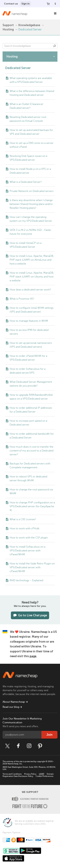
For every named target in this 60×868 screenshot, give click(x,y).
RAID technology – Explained (26, 580)
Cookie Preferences (44, 776)
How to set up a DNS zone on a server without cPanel (32, 145)
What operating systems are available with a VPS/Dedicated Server (31, 80)
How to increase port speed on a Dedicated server (28, 423)
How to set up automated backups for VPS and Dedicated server (31, 132)
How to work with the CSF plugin (29, 538)
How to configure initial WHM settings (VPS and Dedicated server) (32, 310)
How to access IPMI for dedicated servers (29, 332)
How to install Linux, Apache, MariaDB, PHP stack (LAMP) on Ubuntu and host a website (32, 277)
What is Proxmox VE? (22, 299)
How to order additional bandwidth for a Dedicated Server (32, 436)
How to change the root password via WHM (31, 492)
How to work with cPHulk (24, 529)
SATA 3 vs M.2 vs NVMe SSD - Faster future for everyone (30, 232)
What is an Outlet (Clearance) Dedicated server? (26, 106)
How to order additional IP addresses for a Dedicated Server (31, 410)
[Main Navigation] (55, 13)
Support (8, 25)
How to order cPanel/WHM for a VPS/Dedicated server (28, 358)
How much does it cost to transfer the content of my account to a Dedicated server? (32, 451)
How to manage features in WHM (29, 321)
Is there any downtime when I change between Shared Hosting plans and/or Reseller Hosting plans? (31, 204)
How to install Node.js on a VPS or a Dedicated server (30, 171)
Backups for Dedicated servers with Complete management (30, 466)
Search (55, 46)
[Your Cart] (48, 4)
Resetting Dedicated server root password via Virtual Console (28, 119)
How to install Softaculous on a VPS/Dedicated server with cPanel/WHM (27, 551)
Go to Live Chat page (30, 615)
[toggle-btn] (54, 56)
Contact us (11, 4)
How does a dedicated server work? (30, 290)
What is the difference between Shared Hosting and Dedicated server (32, 93)
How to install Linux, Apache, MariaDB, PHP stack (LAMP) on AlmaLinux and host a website (32, 260)
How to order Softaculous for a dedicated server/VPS (28, 371)
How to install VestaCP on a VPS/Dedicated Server (26, 245)
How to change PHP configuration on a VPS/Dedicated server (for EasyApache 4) (32, 506)
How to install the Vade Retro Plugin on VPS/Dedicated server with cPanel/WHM (32, 567)
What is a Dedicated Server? (26, 182)
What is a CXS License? (23, 519)
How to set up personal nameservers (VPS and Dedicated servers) (31, 345)
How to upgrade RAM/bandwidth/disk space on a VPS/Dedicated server (31, 397)
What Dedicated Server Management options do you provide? (31, 384)
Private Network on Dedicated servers (32, 191)
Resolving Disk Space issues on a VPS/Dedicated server (28, 158)
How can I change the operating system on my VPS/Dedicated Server (31, 219)
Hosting (8, 29)
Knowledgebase (29, 25)
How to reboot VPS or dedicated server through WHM (28, 479)
